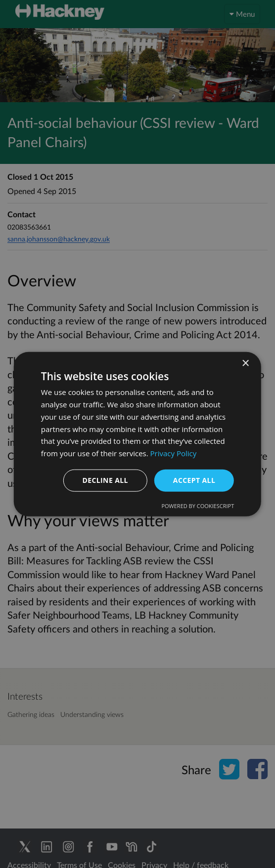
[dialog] (137, 434)
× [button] (245, 364)
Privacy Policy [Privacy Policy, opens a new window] (174, 453)
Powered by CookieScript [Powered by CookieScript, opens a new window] (198, 505)
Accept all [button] (194, 480)
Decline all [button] (105, 480)
